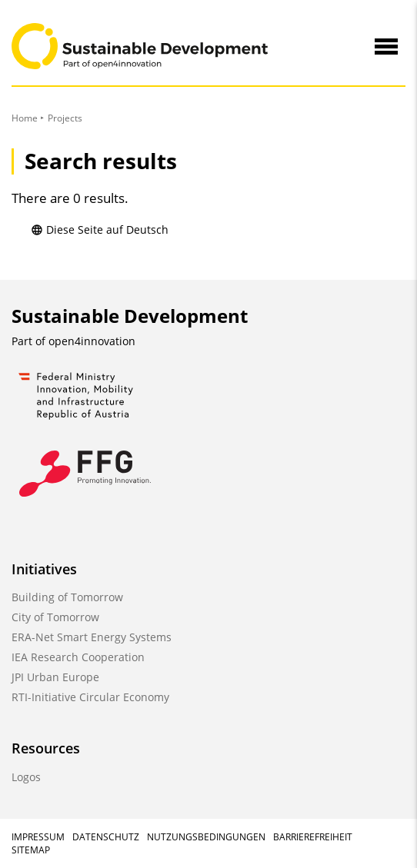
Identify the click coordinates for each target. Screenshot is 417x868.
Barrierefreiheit (313, 837)
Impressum (38, 837)
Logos (26, 777)
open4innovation (92, 341)
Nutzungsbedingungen (206, 837)
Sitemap (31, 850)
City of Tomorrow (55, 617)
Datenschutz (106, 837)
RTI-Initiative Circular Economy (90, 697)
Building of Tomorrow (67, 597)
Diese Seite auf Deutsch (100, 229)
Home (25, 118)
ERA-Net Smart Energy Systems (92, 637)
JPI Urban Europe (55, 677)
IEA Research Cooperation (78, 657)
